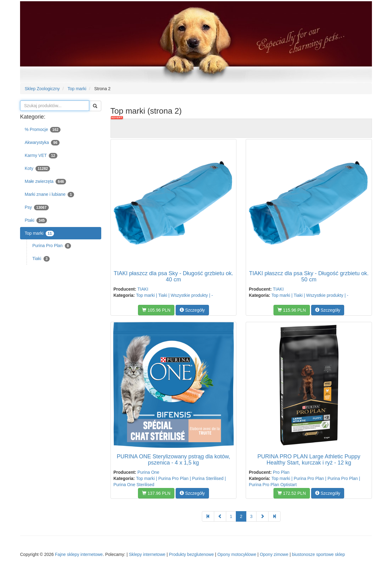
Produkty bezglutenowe (191, 554)
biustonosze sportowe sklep (319, 554)
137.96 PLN (156, 493)
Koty (37, 169)
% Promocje (43, 130)
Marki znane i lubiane (49, 195)
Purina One (148, 472)
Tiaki (41, 259)
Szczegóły (192, 310)
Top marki (39, 233)
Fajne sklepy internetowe (79, 554)
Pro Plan (281, 472)
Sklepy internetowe (147, 554)
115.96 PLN (292, 310)
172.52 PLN (292, 493)
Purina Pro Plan (52, 246)
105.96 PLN (156, 310)
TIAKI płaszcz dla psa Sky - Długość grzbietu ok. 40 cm (173, 276)
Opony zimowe (274, 554)
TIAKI (143, 289)
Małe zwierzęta (45, 182)
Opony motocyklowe (237, 554)
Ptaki (36, 221)
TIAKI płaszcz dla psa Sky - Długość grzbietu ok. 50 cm (309, 276)
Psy (37, 208)
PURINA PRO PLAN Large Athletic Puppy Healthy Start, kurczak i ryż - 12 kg (309, 460)
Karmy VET (41, 156)
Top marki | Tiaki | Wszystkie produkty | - (175, 295)
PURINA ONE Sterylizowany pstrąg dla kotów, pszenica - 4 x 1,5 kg (173, 460)
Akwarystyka (42, 143)
